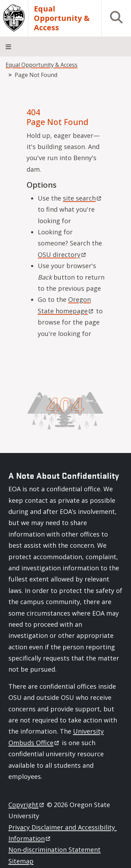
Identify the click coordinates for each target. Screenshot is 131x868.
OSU (62, 255)
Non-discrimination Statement (54, 850)
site (83, 198)
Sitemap (21, 861)
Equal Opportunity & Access (62, 18)
